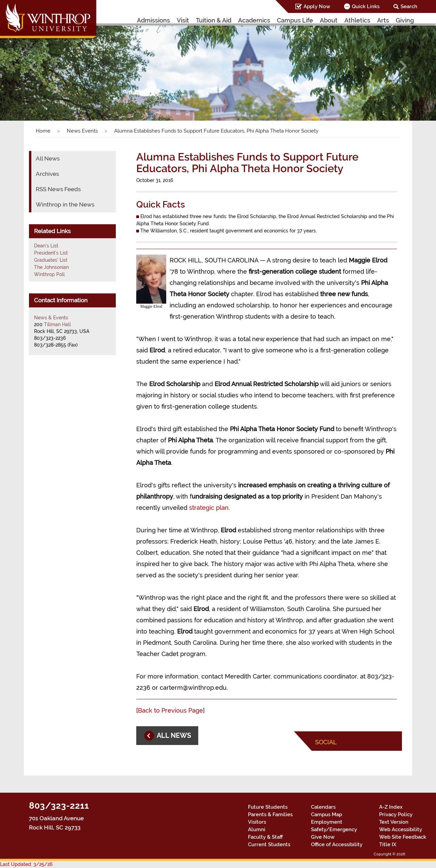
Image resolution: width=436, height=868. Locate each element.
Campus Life (295, 20)
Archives (47, 174)
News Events (82, 131)
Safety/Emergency (334, 829)
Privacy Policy (396, 814)
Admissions (153, 20)
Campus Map (326, 814)
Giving (405, 20)
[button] (33, 66)
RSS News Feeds (58, 189)
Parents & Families (270, 814)
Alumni (257, 829)
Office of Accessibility (337, 844)
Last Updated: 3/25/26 (26, 864)
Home (43, 131)
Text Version (394, 822)
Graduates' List (51, 260)
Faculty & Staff (265, 837)
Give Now (323, 837)
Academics (254, 20)
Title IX (388, 844)
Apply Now (317, 6)
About (329, 20)
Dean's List (46, 246)
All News (48, 158)
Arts (383, 20)
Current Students (269, 844)
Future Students (268, 807)
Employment (327, 822)
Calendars (323, 807)
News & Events (51, 318)
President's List (51, 253)
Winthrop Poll (49, 274)
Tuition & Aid (214, 20)
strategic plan (209, 508)
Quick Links (366, 6)
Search (409, 6)
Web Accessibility (401, 829)
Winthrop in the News (65, 204)
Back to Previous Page (170, 710)
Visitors (257, 822)
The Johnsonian (51, 267)
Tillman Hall (57, 324)
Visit (183, 20)
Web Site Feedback (403, 837)
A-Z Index (391, 807)
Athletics (357, 20)
